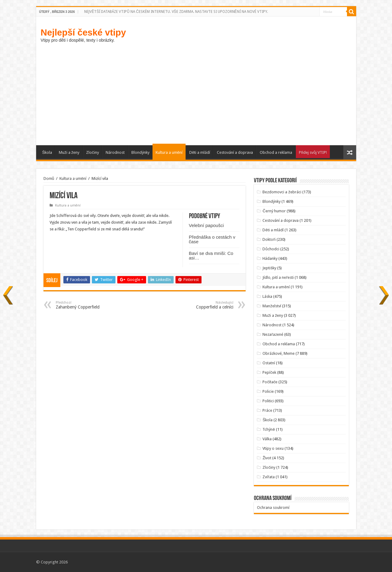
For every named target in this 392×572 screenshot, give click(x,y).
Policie (268, 391)
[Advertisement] (196, 93)
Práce (267, 410)
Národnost (115, 152)
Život (267, 458)
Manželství (272, 306)
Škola (47, 152)
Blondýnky (140, 152)
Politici (268, 401)
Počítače (270, 382)
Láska (267, 296)
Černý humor (274, 211)
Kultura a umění (169, 152)
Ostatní (269, 363)
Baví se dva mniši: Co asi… (211, 256)
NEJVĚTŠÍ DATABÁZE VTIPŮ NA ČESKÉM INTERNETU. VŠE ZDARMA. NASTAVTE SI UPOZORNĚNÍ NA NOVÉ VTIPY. (176, 12)
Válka (267, 439)
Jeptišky (269, 268)
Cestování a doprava (235, 152)
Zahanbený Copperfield (87, 305)
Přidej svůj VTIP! (313, 152)
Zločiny (92, 152)
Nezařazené (273, 334)
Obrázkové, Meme (279, 353)
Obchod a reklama (276, 152)
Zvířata (268, 477)
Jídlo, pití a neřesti (278, 277)
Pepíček (269, 372)
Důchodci (271, 249)
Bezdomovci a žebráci (282, 192)
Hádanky (270, 258)
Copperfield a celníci (202, 305)
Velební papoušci (206, 225)
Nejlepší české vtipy (83, 32)
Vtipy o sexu (273, 448)
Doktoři (269, 239)
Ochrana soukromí (273, 508)
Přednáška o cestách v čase (212, 239)
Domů (49, 178)
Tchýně (269, 429)
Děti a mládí (200, 152)
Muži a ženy (69, 152)
